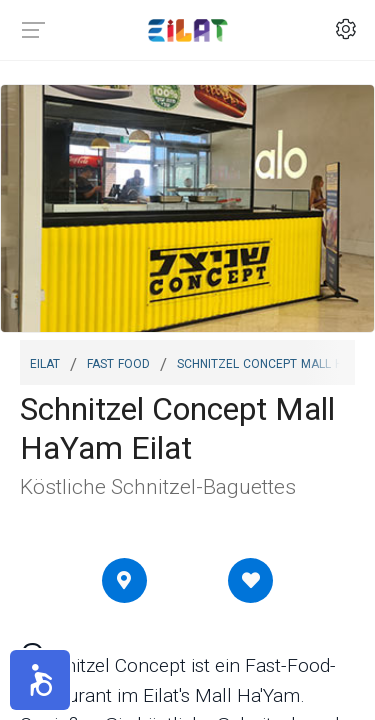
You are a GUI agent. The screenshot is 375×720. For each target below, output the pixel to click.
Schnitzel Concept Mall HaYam (275, 362)
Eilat (45, 362)
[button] (40, 680)
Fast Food (118, 362)
